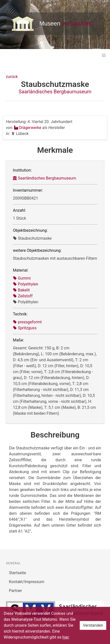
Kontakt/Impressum (27, 582)
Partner (16, 591)
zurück (12, 77)
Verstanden (93, 625)
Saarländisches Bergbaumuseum (55, 92)
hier (66, 637)
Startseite (18, 573)
